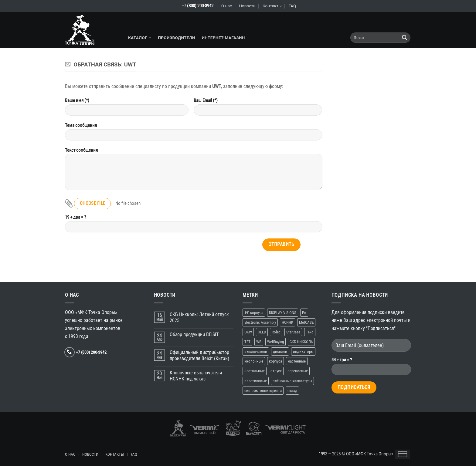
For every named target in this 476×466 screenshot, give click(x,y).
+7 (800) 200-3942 (91, 352)
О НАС (70, 454)
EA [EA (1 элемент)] (304, 313)
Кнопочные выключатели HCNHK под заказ (196, 376)
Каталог (140, 37)
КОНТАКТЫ (115, 454)
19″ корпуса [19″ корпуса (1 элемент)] (254, 313)
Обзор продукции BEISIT (194, 334)
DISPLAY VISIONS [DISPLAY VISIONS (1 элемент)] (283, 313)
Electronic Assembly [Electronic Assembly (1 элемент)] (260, 322)
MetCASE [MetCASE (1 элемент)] (306, 322)
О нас (227, 6)
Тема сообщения (194, 134)
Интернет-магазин (223, 38)
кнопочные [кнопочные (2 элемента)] (254, 361)
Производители (176, 38)
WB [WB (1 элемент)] (259, 342)
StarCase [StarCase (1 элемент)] (293, 332)
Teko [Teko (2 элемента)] (310, 332)
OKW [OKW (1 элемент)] (248, 332)
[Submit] (405, 38)
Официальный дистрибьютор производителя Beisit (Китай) (199, 355)
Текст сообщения (194, 171)
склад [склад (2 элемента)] (292, 391)
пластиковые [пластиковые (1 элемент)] (256, 381)
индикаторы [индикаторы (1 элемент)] (303, 351)
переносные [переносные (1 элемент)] (298, 371)
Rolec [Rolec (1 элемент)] (276, 332)
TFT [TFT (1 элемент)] (247, 342)
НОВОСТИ (90, 454)
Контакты (272, 6)
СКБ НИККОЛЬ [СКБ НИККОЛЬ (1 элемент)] (301, 342)
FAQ (292, 6)
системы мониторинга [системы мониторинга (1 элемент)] (263, 391)
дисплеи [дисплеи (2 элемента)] (280, 351)
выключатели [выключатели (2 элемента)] (256, 351)
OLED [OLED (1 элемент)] (262, 332)
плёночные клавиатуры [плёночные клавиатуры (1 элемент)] (292, 381)
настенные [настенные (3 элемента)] (297, 361)
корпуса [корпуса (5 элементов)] (275, 361)
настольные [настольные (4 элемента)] (255, 371)
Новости (247, 6)
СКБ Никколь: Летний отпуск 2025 (199, 317)
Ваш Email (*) (258, 109)
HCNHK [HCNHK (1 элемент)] (287, 322)
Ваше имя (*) (127, 109)
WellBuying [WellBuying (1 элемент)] (275, 342)
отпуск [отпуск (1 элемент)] (276, 371)
